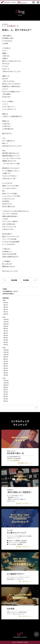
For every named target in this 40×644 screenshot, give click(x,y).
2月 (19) (6, 373)
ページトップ (36, 634)
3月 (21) (6, 309)
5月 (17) (6, 305)
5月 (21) (6, 366)
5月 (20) (6, 335)
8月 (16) (6, 328)
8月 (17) (6, 359)
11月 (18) (6, 322)
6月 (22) (6, 394)
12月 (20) (6, 350)
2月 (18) (6, 342)
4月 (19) (6, 399)
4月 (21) (6, 307)
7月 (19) (6, 392)
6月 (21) (6, 333)
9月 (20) (6, 326)
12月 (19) (6, 319)
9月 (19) (6, 357)
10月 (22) (6, 324)
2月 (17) (6, 312)
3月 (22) (6, 401)
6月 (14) (6, 303)
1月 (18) (6, 375)
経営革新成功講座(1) (8, 294)
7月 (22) (6, 331)
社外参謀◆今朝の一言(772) (10, 291)
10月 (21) (6, 385)
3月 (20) (6, 340)
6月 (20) (6, 364)
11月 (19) (6, 352)
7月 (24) (6, 361)
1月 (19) (6, 314)
